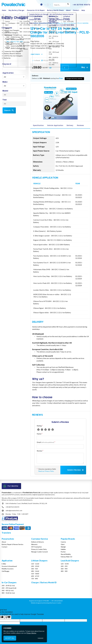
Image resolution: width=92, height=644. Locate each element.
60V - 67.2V (35, 576)
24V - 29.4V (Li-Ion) (8, 586)
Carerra (63, 542)
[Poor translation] (8, 617)
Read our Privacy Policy (46, 471)
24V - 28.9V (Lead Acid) (15, 39)
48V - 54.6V (35, 571)
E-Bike (4, 564)
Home (4, 10)
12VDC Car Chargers (12, 35)
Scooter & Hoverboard (9, 566)
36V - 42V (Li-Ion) (8, 590)
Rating (39, 426)
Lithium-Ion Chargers (11, 30)
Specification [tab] (38, 125)
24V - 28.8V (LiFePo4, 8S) (16, 48)
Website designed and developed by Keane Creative (46, 603)
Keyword (7, 64)
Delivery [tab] (70, 125)
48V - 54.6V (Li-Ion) (8, 593)
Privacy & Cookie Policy (39, 549)
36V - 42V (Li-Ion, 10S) (15, 41)
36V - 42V (35, 569)
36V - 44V (64, 569)
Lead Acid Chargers (11, 33)
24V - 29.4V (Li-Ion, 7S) (15, 37)
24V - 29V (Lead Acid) (9, 588)
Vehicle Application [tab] (55, 125)
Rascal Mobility (66, 554)
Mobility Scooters (8, 569)
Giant (63, 544)
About (68, 10)
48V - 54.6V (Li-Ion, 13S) (15, 44)
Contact (76, 10)
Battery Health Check (55, 10)
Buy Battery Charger (17, 10)
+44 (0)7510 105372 (12, 507)
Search (9, 110)
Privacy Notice (31, 633)
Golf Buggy (5, 571)
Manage (41, 638)
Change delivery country (74, 79)
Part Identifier (11, 486)
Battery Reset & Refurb (12, 53)
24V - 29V (64, 566)
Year (5, 100)
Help (83, 10)
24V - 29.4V (35, 566)
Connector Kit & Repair (36, 10)
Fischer (63, 552)
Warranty (34, 544)
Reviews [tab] (80, 125)
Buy (85, 67)
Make (5, 82)
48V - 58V (64, 571)
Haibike (63, 549)
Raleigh (63, 547)
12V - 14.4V (65, 564)
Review (39, 451)
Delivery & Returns (38, 542)
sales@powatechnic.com (14, 510)
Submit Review (76, 470)
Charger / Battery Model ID (44, 582)
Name (39, 434)
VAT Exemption (36, 547)
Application (8, 73)
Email (45, 442)
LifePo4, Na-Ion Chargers (13, 56)
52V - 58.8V (35, 574)
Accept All (10, 638)
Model (5, 91)
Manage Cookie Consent (40, 552)
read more (37, 54)
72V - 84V (35, 579)
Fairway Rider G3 (66, 557)
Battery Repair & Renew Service (12, 544)
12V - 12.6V (35, 564)
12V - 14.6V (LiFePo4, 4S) (16, 46)
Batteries (7, 58)
